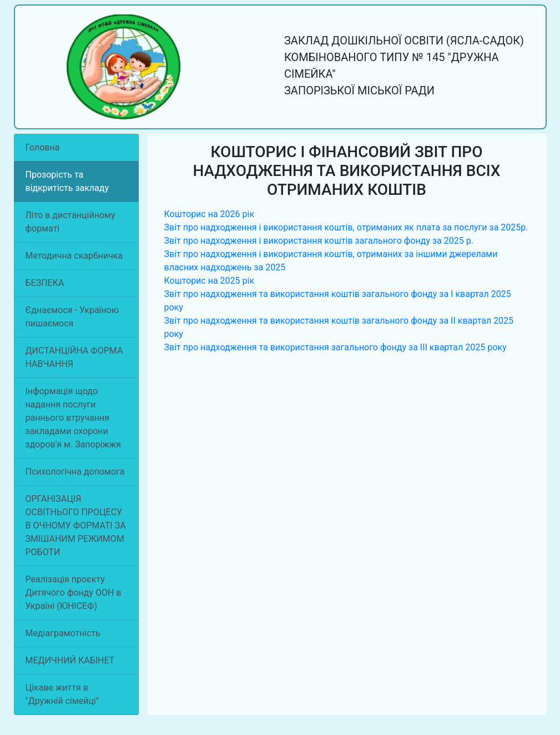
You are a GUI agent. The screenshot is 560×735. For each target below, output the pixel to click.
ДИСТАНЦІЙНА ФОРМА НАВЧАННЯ (74, 357)
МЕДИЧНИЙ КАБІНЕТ (70, 660)
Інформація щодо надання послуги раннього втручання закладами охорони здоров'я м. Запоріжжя (73, 418)
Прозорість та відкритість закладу (67, 181)
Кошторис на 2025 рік (210, 281)
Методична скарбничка (74, 256)
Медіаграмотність (63, 633)
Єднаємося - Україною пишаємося (72, 317)
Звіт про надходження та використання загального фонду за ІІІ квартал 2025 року (336, 347)
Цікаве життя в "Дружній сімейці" (62, 694)
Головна (43, 147)
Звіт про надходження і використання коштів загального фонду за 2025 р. (319, 241)
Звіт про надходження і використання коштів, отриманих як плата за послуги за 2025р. (346, 227)
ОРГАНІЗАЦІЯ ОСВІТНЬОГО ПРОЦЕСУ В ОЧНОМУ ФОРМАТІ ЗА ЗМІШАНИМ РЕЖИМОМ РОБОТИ (76, 525)
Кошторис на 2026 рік (210, 214)
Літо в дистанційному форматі (70, 222)
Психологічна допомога (75, 472)
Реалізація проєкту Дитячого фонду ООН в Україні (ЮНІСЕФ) (74, 593)
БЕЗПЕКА (45, 283)
